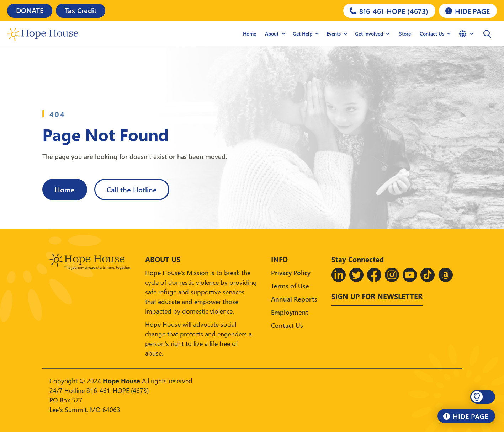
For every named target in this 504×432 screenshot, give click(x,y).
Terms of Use (290, 286)
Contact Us (287, 325)
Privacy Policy (291, 273)
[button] (487, 34)
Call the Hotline (132, 189)
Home (250, 34)
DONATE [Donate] (30, 10)
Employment (290, 312)
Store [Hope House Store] (405, 34)
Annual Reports (294, 299)
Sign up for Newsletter (377, 296)
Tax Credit (81, 10)
